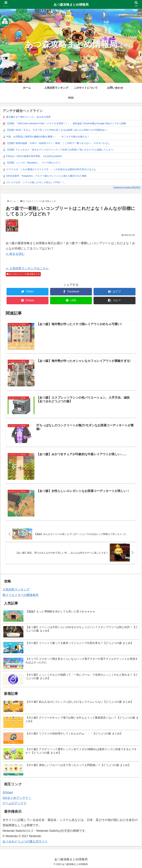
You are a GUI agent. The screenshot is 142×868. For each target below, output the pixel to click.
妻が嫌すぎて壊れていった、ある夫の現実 (28, 117)
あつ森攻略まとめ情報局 (71, 5)
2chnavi (8, 793)
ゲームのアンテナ (15, 804)
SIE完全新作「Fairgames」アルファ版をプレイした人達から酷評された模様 (46, 176)
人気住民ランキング (16, 590)
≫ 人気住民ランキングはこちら (27, 268)
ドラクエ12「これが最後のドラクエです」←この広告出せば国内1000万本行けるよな (51, 169)
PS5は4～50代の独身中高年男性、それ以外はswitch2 (34, 156)
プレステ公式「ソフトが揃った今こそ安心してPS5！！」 (36, 182)
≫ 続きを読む (15, 254)
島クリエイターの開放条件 (21, 595)
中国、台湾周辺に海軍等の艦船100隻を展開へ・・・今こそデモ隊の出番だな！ (48, 137)
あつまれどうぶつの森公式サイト (25, 842)
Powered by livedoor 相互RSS (127, 187)
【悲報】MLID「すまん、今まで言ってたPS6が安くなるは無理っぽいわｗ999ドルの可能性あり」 (58, 130)
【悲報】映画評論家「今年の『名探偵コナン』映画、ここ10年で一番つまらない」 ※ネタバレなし (58, 143)
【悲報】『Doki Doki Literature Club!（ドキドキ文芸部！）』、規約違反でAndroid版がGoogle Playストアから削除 (66, 123)
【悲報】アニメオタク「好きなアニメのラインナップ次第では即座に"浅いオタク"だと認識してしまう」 (61, 150)
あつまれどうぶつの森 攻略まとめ (23, 274)
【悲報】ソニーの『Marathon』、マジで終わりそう (33, 163)
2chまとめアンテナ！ (17, 798)
